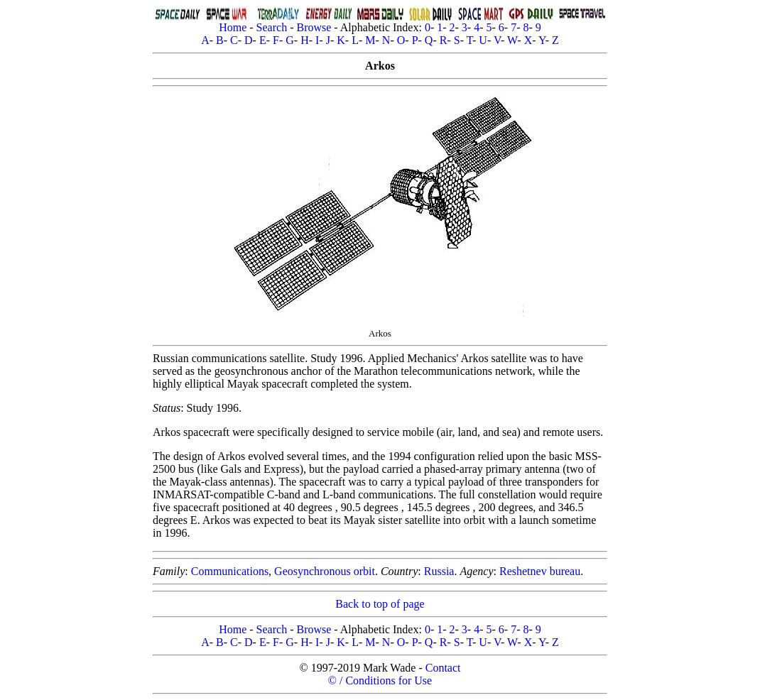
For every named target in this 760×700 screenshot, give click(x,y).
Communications (230, 571)
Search (272, 27)
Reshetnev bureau (540, 571)
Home (233, 27)
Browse (314, 27)
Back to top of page (380, 604)
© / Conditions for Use (380, 680)
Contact (443, 668)
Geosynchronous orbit (325, 571)
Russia (439, 571)
